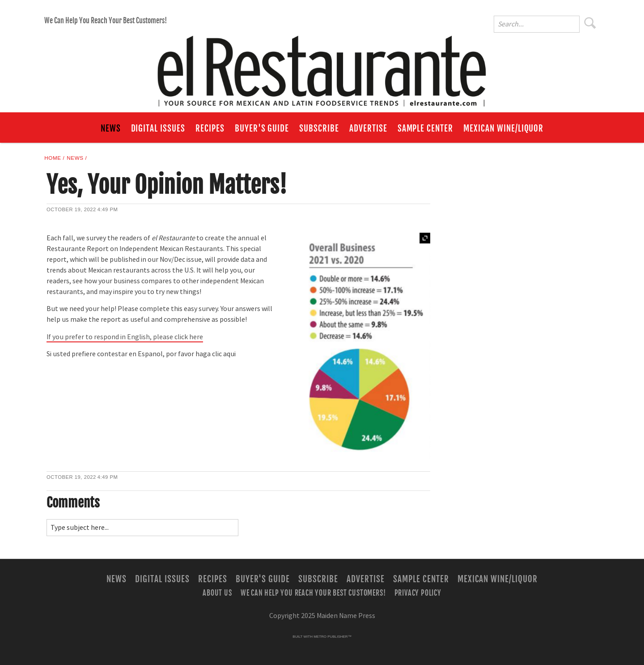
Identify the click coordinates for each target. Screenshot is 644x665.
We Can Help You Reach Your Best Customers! (106, 21)
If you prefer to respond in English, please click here (125, 337)
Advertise (368, 128)
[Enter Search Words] (537, 24)
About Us (217, 593)
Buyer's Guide (262, 128)
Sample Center (425, 128)
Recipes (210, 128)
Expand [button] (425, 238)
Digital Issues (158, 128)
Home (53, 158)
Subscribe (319, 128)
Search (590, 23)
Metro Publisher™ (332, 637)
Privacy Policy (418, 593)
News (111, 128)
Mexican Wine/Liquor (503, 128)
